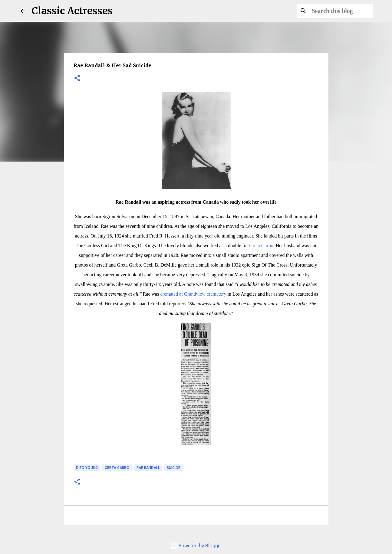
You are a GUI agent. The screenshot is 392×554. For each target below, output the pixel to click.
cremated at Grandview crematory (193, 294)
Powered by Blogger (196, 546)
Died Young (87, 468)
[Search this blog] (341, 11)
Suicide (174, 468)
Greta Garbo (261, 246)
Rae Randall (148, 468)
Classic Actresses (72, 11)
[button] (77, 79)
